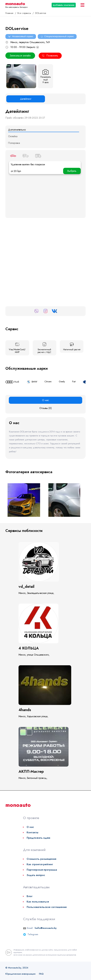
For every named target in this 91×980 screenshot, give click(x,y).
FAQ (41, 974)
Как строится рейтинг (40, 864)
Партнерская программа (42, 870)
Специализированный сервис (57, 36)
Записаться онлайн (20, 56)
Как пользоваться (38, 902)
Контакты (32, 832)
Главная (10, 13)
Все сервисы (24, 13)
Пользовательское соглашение (47, 907)
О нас (30, 827)
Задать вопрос (36, 875)
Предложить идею (38, 838)
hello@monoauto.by (46, 928)
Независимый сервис (21, 36)
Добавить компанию (64, 5)
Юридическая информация (20, 974)
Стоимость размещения (41, 859)
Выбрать (72, 171)
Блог (30, 896)
